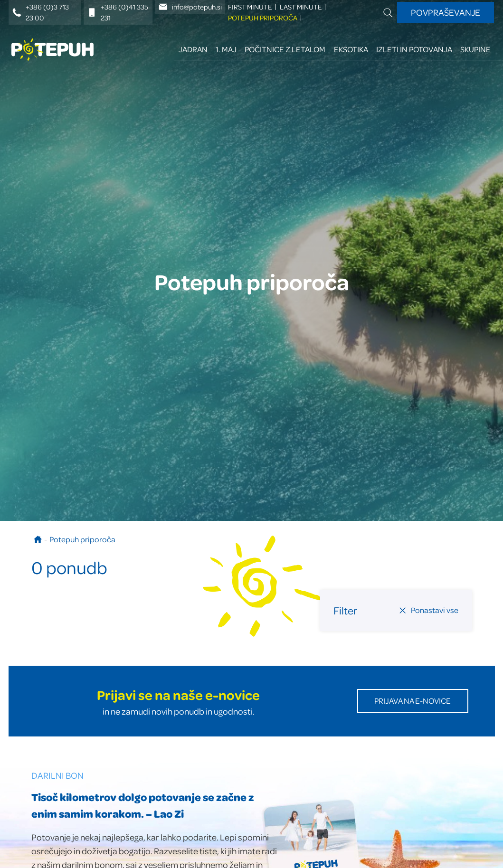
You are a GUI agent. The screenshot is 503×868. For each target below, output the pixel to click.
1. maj (226, 49)
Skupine (475, 49)
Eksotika (351, 49)
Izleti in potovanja (414, 49)
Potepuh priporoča (263, 18)
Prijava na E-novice (413, 701)
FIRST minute (250, 7)
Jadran (193, 49)
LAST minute (301, 7)
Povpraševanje (446, 12)
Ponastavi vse (428, 610)
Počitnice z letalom (285, 49)
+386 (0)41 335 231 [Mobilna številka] (118, 12)
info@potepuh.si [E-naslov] (190, 7)
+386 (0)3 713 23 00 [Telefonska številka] (41, 12)
